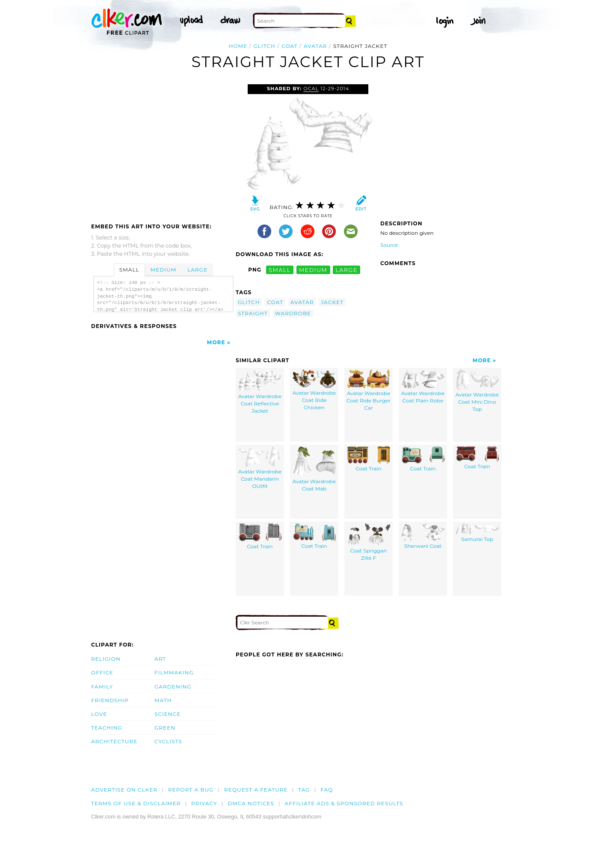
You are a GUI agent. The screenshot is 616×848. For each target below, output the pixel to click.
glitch (264, 46)
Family (102, 687)
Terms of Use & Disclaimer (136, 803)
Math (163, 700)
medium (313, 270)
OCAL (311, 89)
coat (289, 46)
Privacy (204, 803)
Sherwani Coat (423, 536)
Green (165, 728)
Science (167, 714)
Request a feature (256, 790)
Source (389, 245)
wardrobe (293, 313)
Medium (163, 270)
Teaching (107, 728)
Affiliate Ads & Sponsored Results (344, 803)
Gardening (173, 687)
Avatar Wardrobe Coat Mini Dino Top (477, 391)
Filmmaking (174, 672)
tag (304, 790)
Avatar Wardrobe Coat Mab (314, 469)
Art (160, 659)
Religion (106, 659)
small (280, 270)
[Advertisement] (163, 148)
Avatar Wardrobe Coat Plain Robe (423, 387)
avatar (315, 46)
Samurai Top (477, 533)
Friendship (110, 700)
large (346, 270)
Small (129, 270)
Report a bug (191, 790)
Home (238, 46)
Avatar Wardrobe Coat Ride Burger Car (369, 390)
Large (197, 270)
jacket (332, 302)
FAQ (327, 790)
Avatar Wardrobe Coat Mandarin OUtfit (260, 468)
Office (102, 672)
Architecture (114, 741)
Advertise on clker (124, 790)
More (216, 342)
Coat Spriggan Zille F (369, 542)
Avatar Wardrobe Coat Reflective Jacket (260, 392)
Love (99, 714)
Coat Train (369, 459)
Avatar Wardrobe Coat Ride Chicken (314, 390)
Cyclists (168, 741)
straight (253, 313)
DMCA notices (251, 803)
